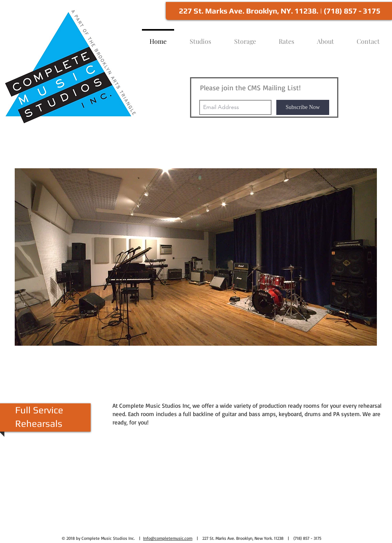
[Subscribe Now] (303, 107)
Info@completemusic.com (168, 538)
